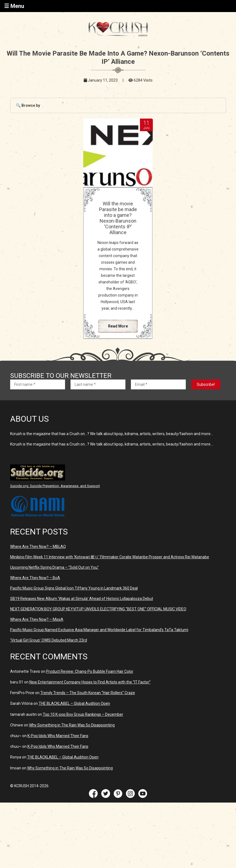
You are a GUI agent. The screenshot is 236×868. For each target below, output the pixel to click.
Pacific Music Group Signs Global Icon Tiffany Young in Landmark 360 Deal (74, 588)
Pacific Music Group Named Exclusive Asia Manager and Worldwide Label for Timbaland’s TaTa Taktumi (99, 630)
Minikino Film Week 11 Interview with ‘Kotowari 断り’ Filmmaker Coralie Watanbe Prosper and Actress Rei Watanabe (110, 557)
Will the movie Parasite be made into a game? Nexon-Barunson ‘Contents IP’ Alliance (118, 218)
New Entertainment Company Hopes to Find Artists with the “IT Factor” (90, 682)
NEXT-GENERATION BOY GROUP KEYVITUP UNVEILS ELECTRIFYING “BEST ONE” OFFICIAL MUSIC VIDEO (98, 609)
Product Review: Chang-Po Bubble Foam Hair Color (90, 671)
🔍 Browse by (28, 105)
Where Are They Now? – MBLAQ (38, 547)
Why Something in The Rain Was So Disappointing (72, 725)
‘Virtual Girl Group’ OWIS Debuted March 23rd (49, 640)
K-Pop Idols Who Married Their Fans (58, 736)
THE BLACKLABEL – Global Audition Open (74, 703)
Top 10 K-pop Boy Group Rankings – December (83, 714)
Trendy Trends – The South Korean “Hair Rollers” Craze (88, 693)
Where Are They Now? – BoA (35, 578)
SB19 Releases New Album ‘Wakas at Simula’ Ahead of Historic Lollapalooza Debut (82, 599)
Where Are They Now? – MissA (37, 619)
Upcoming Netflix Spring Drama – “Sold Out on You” (54, 567)
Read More (118, 326)
